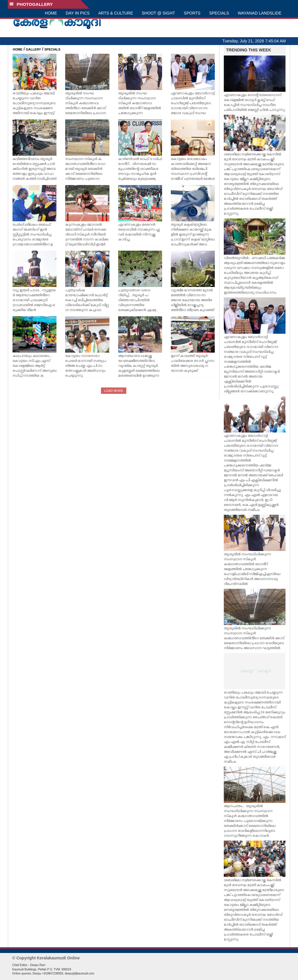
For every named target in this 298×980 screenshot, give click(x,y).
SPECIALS (219, 13)
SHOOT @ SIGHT (158, 13)
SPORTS (192, 13)
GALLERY (33, 49)
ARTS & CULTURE (116, 13)
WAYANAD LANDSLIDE (260, 13)
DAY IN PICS (78, 13)
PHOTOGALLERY (31, 4)
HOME (51, 13)
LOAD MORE (113, 391)
